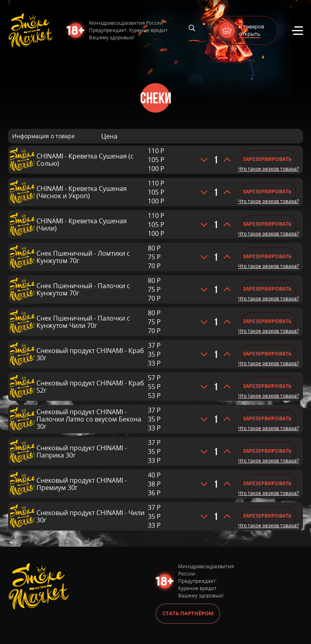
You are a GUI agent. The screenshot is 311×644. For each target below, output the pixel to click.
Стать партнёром (188, 613)
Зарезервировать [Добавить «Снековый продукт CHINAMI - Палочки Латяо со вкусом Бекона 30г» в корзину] (267, 418)
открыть (250, 34)
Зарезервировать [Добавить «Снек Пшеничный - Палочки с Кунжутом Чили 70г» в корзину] (267, 321)
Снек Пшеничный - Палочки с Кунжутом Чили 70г (83, 322)
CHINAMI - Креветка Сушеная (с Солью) (85, 160)
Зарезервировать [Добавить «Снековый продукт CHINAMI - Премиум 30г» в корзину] (267, 483)
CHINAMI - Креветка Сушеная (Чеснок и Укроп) (82, 192)
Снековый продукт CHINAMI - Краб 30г (90, 354)
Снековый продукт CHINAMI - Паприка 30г (82, 451)
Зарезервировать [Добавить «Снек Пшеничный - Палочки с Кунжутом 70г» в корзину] (267, 289)
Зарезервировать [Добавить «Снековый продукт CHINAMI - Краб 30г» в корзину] (267, 354)
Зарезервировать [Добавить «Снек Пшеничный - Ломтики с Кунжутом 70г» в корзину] (267, 256)
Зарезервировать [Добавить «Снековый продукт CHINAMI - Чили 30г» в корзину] (267, 516)
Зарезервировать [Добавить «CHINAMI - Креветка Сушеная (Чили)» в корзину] (267, 224)
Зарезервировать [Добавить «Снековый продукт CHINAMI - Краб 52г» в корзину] (267, 386)
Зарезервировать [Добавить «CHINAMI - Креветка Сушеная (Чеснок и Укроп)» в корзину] (267, 191)
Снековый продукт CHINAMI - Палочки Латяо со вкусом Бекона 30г (89, 419)
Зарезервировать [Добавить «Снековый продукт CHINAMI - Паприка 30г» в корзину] (267, 451)
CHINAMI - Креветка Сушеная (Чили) (82, 225)
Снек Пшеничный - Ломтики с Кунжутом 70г (83, 257)
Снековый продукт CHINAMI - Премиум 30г (82, 484)
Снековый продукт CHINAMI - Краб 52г (90, 387)
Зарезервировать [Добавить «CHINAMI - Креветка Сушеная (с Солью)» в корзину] (267, 159)
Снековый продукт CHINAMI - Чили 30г (91, 516)
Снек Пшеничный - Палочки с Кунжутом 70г (83, 289)
